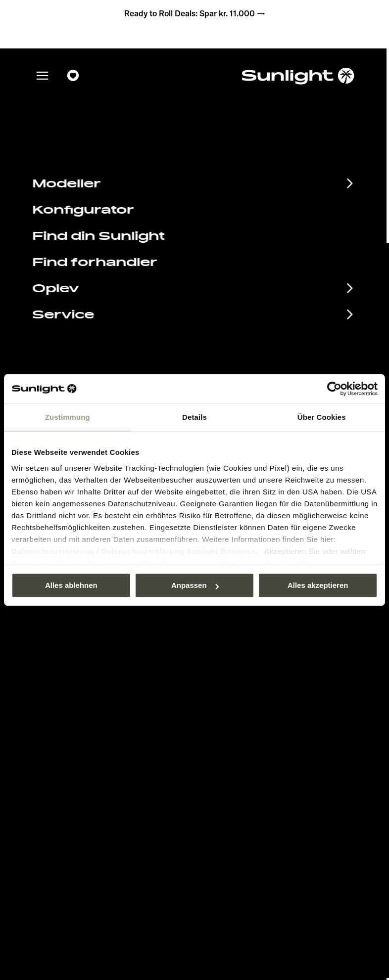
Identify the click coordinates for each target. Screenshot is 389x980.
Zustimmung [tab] (68, 417)
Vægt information (239, 756)
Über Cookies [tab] (322, 417)
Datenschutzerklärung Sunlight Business (179, 551)
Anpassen (195, 585)
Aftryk (221, 712)
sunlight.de (157, 210)
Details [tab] (194, 417)
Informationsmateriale (107, 714)
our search (256, 210)
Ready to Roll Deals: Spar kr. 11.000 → (194, 15)
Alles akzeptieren (318, 585)
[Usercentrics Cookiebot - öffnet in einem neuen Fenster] (334, 389)
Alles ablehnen (71, 585)
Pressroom (228, 697)
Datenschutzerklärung (53, 551)
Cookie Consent (237, 742)
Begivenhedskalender (107, 698)
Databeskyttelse (237, 727)
